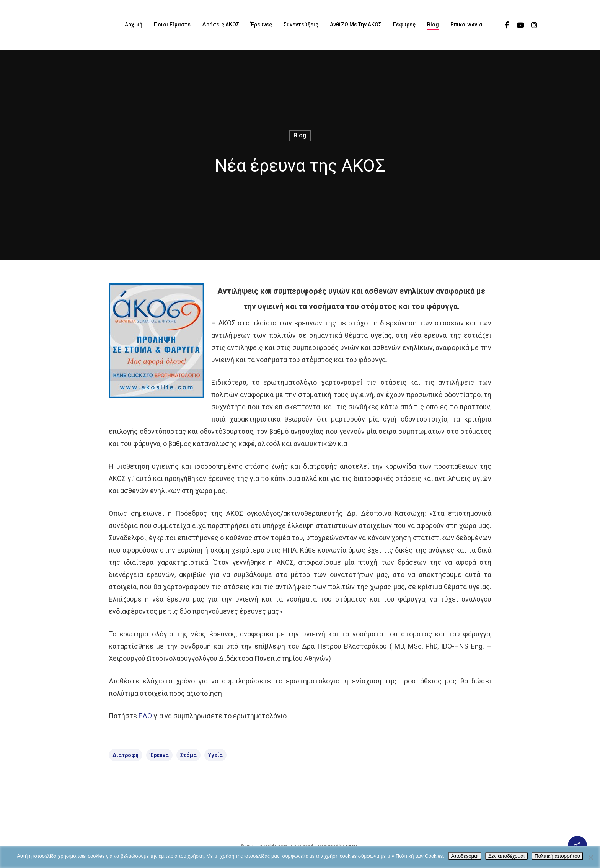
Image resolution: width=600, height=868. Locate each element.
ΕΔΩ (145, 716)
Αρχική (134, 25)
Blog (433, 25)
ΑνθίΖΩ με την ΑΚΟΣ (356, 25)
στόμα (188, 755)
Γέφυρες (404, 25)
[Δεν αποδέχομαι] (590, 857)
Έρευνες (261, 25)
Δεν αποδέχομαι (506, 856)
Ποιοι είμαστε (172, 25)
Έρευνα (159, 755)
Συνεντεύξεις (301, 25)
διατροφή (126, 755)
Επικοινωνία (466, 25)
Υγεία (215, 755)
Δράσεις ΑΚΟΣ (221, 25)
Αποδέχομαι (465, 856)
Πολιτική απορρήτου (557, 856)
